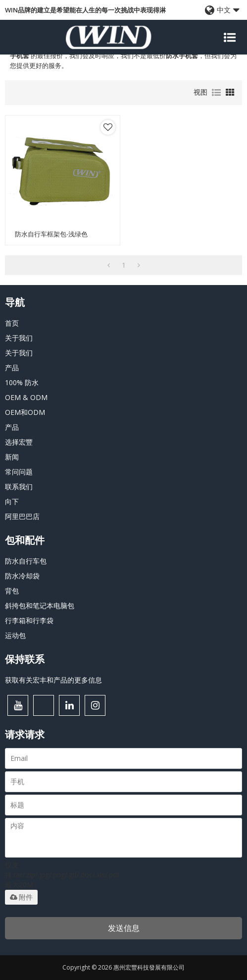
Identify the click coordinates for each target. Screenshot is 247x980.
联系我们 (19, 487)
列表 (216, 93)
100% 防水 (22, 382)
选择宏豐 (19, 442)
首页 (12, 323)
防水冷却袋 (22, 576)
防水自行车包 (26, 561)
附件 (21, 897)
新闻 (12, 457)
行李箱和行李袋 (29, 620)
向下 (12, 501)
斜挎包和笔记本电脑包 (40, 605)
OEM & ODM (26, 397)
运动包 (15, 635)
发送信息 (124, 928)
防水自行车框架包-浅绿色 (51, 234)
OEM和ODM (25, 412)
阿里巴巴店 (22, 516)
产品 (12, 368)
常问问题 (19, 472)
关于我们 (19, 338)
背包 (12, 591)
